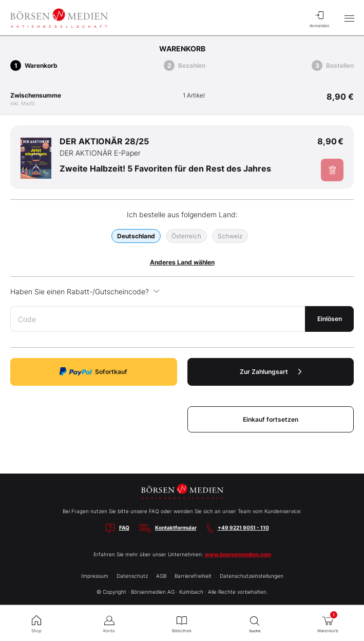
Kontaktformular (176, 527)
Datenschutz (132, 576)
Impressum (95, 576)
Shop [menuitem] (36, 623)
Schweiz (230, 236)
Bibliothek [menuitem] (182, 623)
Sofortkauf (93, 372)
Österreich (186, 236)
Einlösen (330, 319)
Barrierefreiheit (193, 576)
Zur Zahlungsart (271, 372)
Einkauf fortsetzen (271, 419)
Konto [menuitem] (109, 623)
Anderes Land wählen (182, 262)
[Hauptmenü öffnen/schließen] (349, 18)
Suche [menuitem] (255, 623)
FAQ (124, 527)
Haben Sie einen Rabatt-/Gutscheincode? (85, 291)
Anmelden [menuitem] (319, 18)
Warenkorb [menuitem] (328, 622)
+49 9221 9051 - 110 (243, 527)
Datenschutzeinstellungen (252, 576)
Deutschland (136, 236)
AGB (161, 576)
